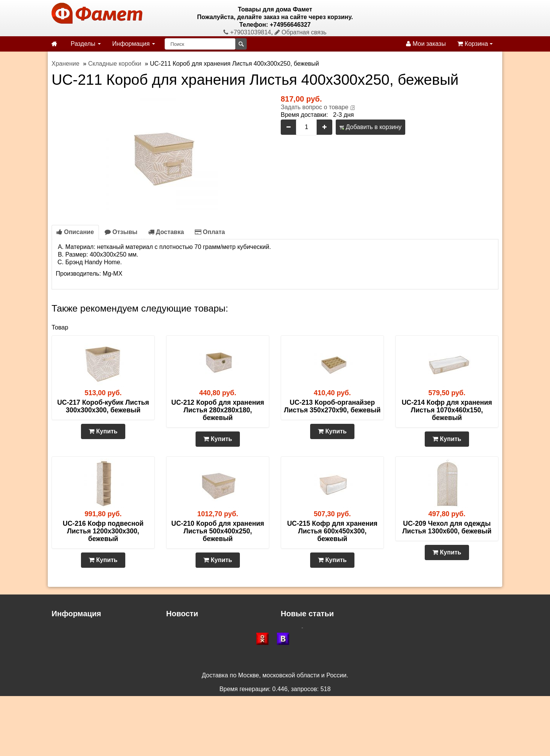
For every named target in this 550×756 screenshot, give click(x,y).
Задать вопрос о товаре (315, 107)
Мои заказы (426, 44)
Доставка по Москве (195, 646)
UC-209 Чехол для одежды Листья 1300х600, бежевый (447, 527)
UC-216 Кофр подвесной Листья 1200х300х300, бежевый (103, 531)
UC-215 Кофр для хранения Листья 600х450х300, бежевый (332, 531)
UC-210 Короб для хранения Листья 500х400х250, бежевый (218, 531)
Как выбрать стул (305, 631)
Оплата (210, 232)
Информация (134, 44)
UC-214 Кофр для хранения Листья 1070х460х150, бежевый (447, 410)
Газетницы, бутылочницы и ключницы (334, 646)
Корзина (475, 44)
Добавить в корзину (370, 127)
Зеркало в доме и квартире (319, 638)
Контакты (65, 669)
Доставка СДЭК (188, 631)
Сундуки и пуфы (304, 653)
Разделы (86, 44)
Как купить (66, 638)
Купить (103, 431)
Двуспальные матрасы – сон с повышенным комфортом (360, 661)
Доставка (166, 232)
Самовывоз (68, 646)
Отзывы (121, 232)
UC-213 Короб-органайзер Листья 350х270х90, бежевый (332, 406)
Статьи (61, 661)
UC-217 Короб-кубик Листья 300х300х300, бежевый (103, 406)
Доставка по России (194, 638)
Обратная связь (301, 32)
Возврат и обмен (75, 653)
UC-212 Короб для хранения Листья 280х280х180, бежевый (218, 410)
